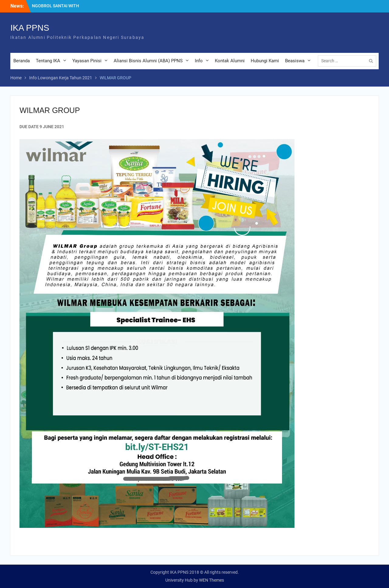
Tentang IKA (48, 61)
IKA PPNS (30, 28)
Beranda (22, 61)
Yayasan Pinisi (87, 61)
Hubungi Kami (265, 61)
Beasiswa (295, 61)
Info (199, 61)
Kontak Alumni (230, 61)
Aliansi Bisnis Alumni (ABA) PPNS (148, 61)
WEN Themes (212, 580)
